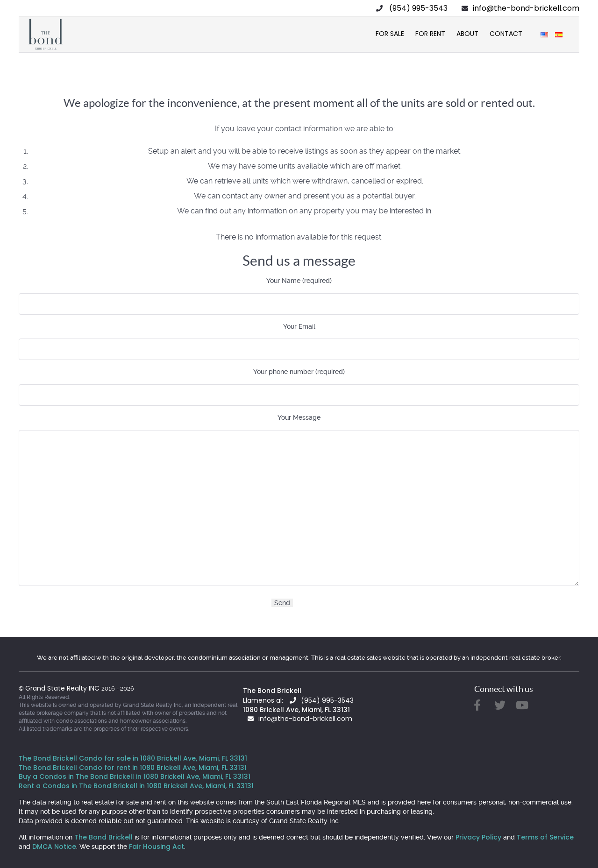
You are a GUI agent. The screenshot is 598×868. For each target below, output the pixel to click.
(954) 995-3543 (418, 8)
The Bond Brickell (272, 691)
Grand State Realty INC (63, 688)
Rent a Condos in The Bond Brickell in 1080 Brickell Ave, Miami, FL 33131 (136, 786)
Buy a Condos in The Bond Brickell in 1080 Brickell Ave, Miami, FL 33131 (135, 776)
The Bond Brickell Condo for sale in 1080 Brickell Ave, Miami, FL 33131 (133, 758)
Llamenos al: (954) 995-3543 (298, 700)
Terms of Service (545, 837)
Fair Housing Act (157, 847)
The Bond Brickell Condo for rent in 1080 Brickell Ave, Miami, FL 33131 (133, 768)
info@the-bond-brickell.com (526, 8)
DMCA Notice (54, 847)
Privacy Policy (478, 837)
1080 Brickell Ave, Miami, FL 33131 (296, 710)
